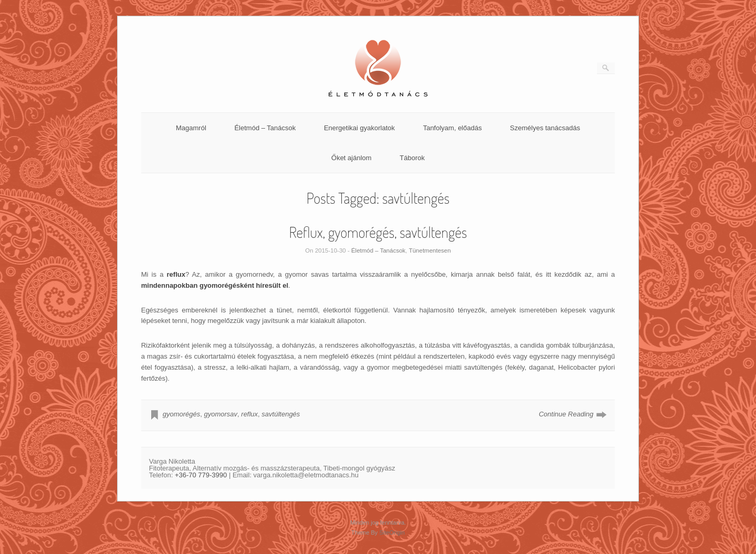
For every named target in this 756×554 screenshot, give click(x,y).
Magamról (191, 128)
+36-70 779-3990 (201, 475)
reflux (249, 414)
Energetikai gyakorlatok (359, 128)
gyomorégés (182, 414)
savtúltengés (281, 414)
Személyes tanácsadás (545, 128)
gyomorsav (221, 414)
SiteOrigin (392, 532)
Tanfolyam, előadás (453, 128)
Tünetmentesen (430, 250)
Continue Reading (566, 414)
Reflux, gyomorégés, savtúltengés (378, 232)
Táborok (412, 158)
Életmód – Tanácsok (265, 128)
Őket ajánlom (351, 158)
